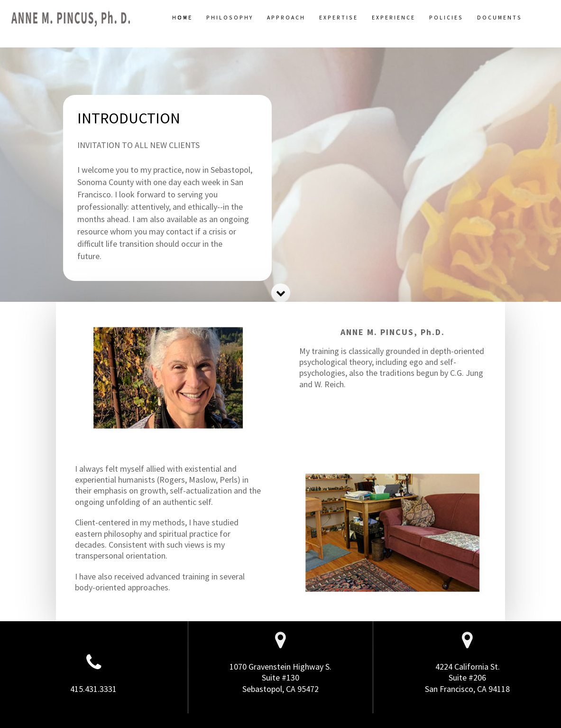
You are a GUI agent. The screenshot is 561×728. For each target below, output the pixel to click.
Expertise (339, 17)
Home (182, 17)
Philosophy (230, 17)
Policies (446, 17)
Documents (500, 17)
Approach (286, 17)
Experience (394, 17)
